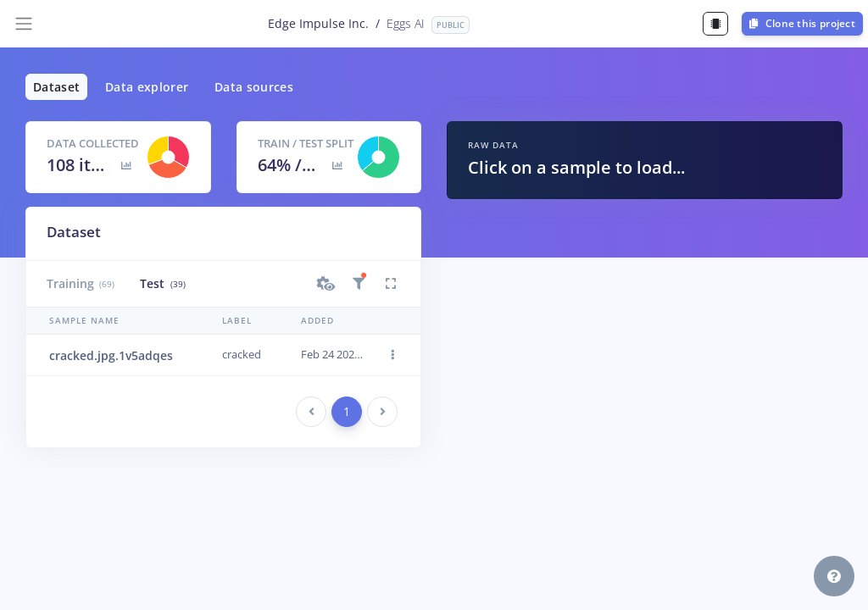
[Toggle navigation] (24, 24)
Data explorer (147, 87)
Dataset (56, 87)
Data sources (254, 87)
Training (81, 283)
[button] (326, 284)
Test (162, 283)
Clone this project (802, 23)
